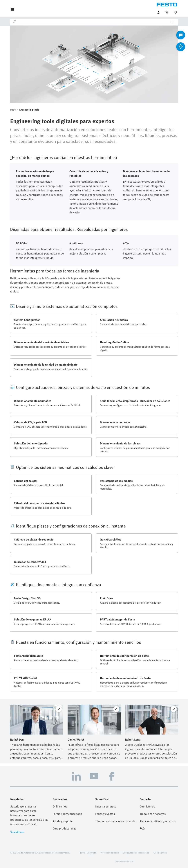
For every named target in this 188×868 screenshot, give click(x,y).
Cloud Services (160, 853)
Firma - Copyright (88, 853)
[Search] (94, 22)
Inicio (13, 110)
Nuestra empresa (106, 806)
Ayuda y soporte (63, 821)
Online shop (60, 806)
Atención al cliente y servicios (158, 821)
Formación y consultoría (67, 814)
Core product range (65, 828)
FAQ (142, 828)
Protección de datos (110, 853)
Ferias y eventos (105, 814)
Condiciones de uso (124, 861)
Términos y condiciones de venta (115, 821)
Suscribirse (17, 832)
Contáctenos (147, 806)
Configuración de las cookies (136, 853)
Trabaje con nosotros (153, 814)
